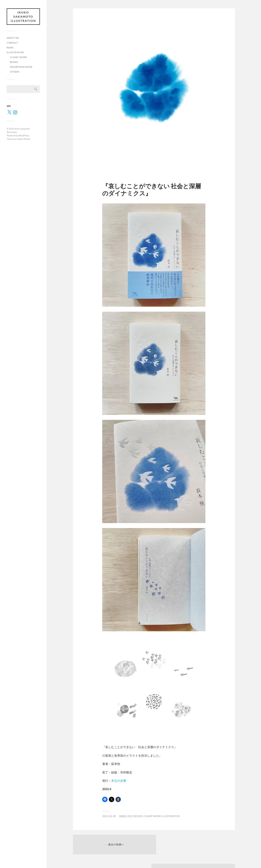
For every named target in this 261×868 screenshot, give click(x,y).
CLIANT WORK (19, 57)
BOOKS (14, 62)
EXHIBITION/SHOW (21, 67)
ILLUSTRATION (15, 53)
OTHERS (15, 72)
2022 (130, 816)
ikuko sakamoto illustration (23, 17)
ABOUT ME (13, 38)
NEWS (10, 48)
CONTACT (12, 43)
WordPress (24, 136)
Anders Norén (23, 139)
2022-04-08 (109, 816)
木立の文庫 (119, 781)
